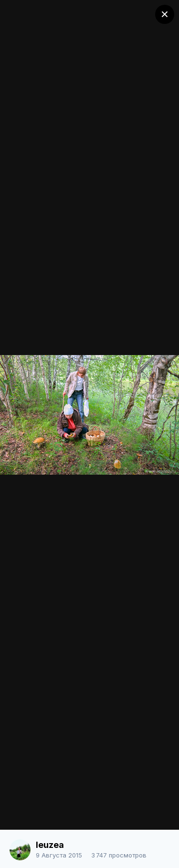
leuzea (50, 845)
